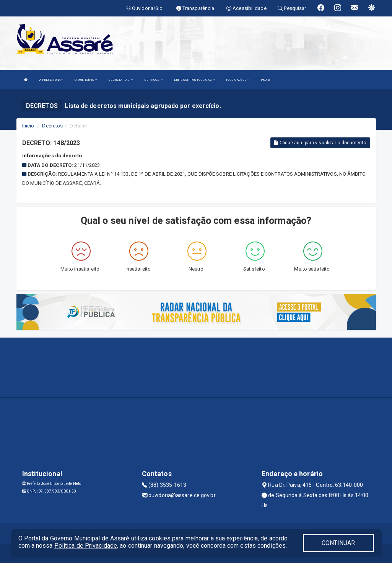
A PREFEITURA (51, 80)
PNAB (265, 80)
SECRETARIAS (120, 80)
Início (28, 126)
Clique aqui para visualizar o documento (320, 143)
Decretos (52, 126)
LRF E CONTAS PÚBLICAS (194, 80)
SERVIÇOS (153, 80)
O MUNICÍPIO (86, 80)
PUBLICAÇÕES (238, 80)
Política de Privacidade (86, 546)
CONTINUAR (338, 543)
